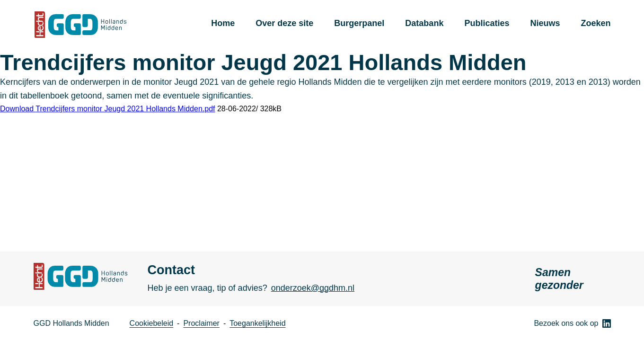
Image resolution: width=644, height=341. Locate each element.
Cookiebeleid (152, 323)
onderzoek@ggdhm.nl (313, 288)
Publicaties (487, 23)
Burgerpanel (359, 23)
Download (107, 109)
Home (223, 23)
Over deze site (284, 23)
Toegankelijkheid (257, 323)
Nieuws (545, 23)
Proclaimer (201, 323)
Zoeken (595, 23)
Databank (424, 23)
